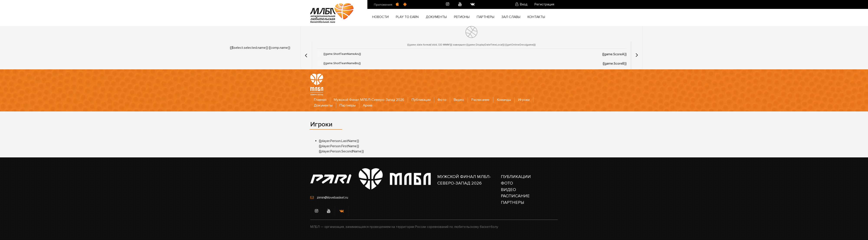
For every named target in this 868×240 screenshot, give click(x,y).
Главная (320, 100)
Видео (463, 100)
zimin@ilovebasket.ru (332, 198)
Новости (381, 17)
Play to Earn (407, 17)
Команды (509, 100)
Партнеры (485, 17)
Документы (436, 17)
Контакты (537, 17)
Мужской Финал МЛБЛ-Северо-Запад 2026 (371, 100)
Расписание (485, 100)
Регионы (462, 17)
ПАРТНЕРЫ (512, 203)
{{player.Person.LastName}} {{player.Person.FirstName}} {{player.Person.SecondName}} (341, 146)
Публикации (424, 100)
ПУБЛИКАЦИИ (516, 177)
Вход (521, 5)
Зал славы (511, 17)
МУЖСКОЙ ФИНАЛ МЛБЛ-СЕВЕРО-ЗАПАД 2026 (464, 180)
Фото (446, 100)
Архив (370, 105)
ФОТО (507, 183)
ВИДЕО (508, 190)
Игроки (530, 100)
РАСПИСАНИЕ (515, 196)
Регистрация (544, 5)
